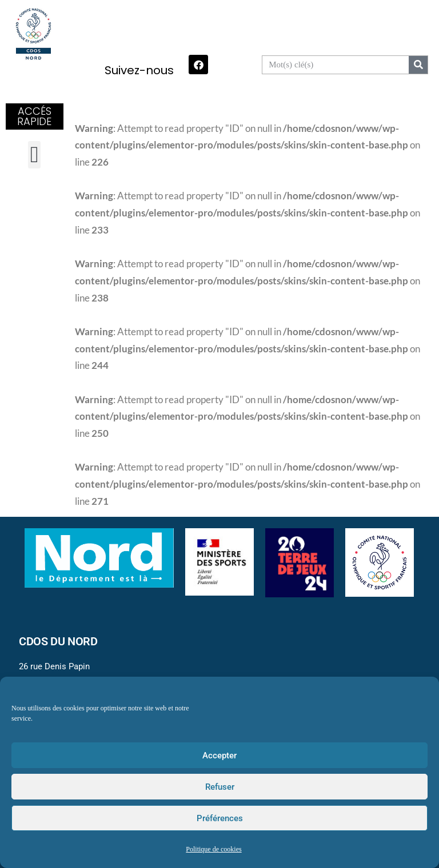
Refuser (220, 787)
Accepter (219, 756)
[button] (34, 155)
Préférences (220, 818)
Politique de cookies (213, 849)
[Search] (418, 65)
